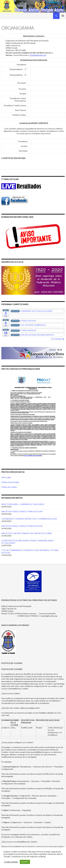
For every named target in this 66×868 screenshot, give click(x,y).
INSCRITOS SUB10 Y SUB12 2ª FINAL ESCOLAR (22, 511)
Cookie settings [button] (11, 862)
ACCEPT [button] (25, 862)
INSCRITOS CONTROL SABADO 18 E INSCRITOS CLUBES (27, 533)
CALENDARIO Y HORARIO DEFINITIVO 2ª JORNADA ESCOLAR (29, 519)
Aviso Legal (6, 477)
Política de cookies (9, 487)
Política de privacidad (10, 482)
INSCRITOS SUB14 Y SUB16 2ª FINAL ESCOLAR (22, 526)
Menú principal (63, 16)
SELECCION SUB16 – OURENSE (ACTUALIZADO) (23, 504)
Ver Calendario (58, 339)
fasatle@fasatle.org (38, 55)
